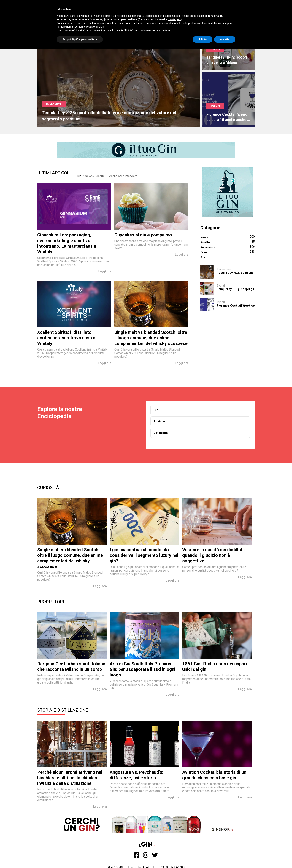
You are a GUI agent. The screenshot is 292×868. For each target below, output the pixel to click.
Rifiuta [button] (203, 39)
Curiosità (48, 488)
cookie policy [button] (175, 19)
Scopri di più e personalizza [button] (80, 39)
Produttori (51, 602)
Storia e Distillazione (63, 710)
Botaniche (161, 433)
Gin (156, 410)
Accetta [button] (225, 39)
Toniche (159, 421)
